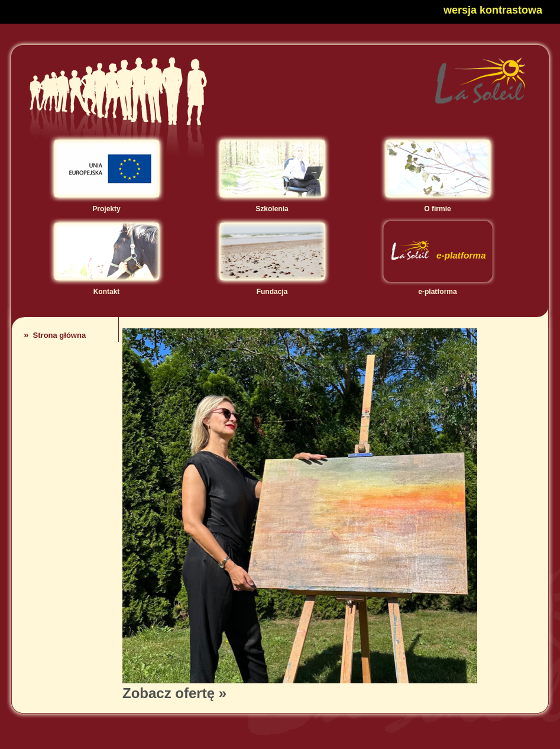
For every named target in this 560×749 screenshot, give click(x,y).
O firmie (438, 205)
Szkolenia (272, 205)
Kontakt (107, 288)
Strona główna (55, 335)
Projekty (107, 205)
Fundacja (272, 288)
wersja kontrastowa (493, 10)
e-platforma (438, 288)
